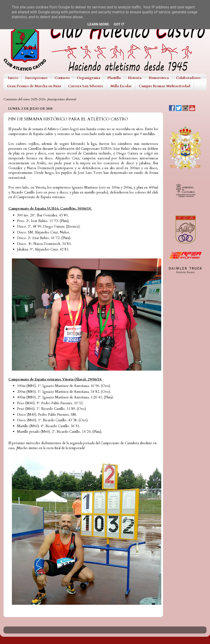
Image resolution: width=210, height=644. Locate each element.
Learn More (98, 24)
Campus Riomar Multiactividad (164, 86)
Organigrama (88, 78)
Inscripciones (36, 78)
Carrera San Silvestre (86, 86)
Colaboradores (188, 78)
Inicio (13, 78)
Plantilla (114, 78)
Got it (119, 24)
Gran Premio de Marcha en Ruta (34, 86)
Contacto (62, 78)
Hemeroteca (159, 78)
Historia (135, 78)
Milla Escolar (121, 86)
